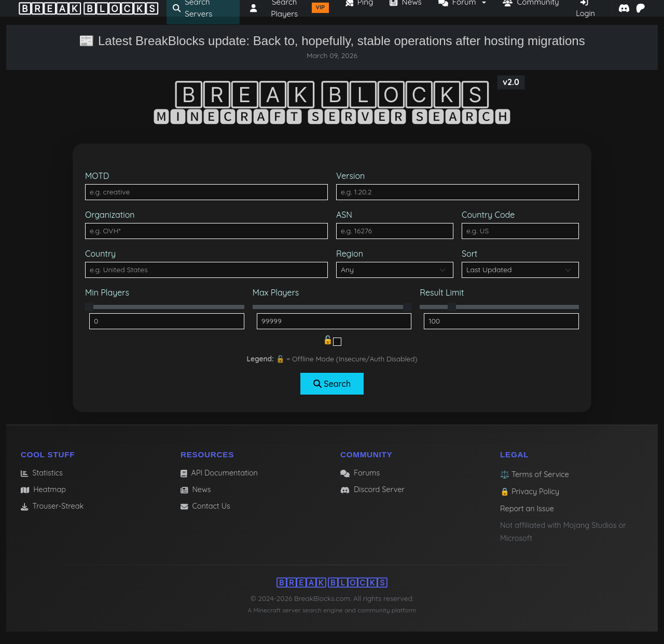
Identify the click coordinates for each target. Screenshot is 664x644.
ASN (344, 215)
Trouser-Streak (52, 506)
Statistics (42, 473)
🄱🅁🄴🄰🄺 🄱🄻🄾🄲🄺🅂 (88, 8)
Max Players (276, 292)
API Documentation (219, 473)
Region (350, 254)
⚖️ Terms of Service (535, 474)
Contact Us (205, 506)
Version (350, 176)
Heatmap (43, 489)
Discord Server (372, 489)
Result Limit (442, 292)
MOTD (97, 176)
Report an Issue (527, 509)
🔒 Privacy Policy (530, 492)
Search (332, 384)
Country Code (488, 215)
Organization (110, 215)
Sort (469, 254)
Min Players (107, 292)
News (196, 489)
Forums (360, 473)
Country (100, 254)
